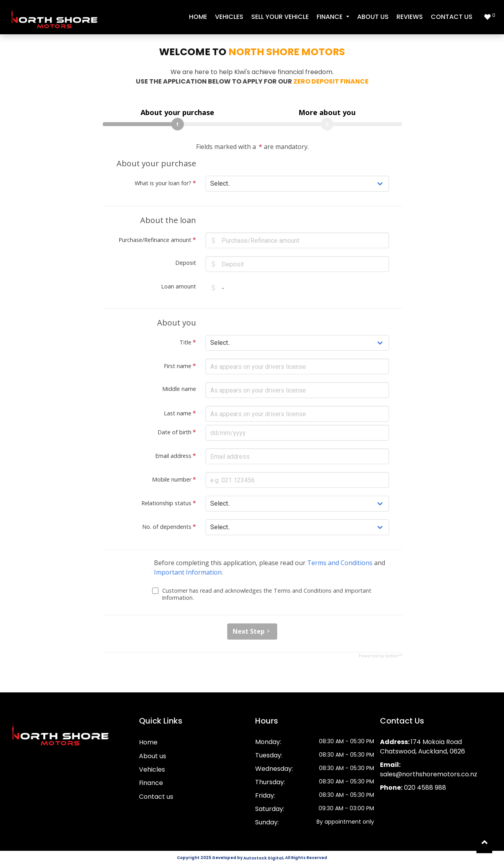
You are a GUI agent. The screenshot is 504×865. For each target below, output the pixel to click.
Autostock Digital (263, 858)
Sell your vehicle (280, 17)
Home (198, 17)
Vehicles (229, 17)
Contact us (452, 17)
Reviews (410, 17)
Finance (151, 783)
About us (373, 17)
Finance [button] (330, 17)
